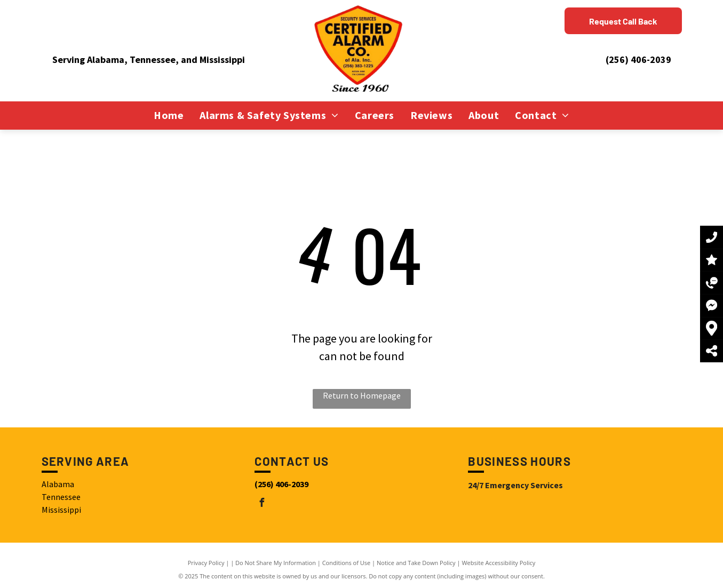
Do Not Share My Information (276, 563)
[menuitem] (169, 115)
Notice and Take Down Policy (416, 563)
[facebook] (261, 504)
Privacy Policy (206, 563)
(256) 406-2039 (638, 59)
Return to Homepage (362, 395)
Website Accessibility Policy (498, 563)
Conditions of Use (347, 563)
